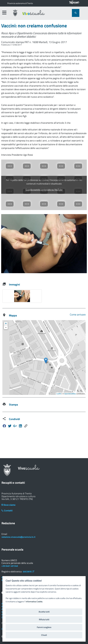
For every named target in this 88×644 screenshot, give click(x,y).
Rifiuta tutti (44, 619)
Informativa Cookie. (34, 602)
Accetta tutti (44, 612)
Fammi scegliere (44, 627)
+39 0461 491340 (10, 566)
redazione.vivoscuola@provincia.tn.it (18, 537)
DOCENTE (28, 572)
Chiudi (44, 635)
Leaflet (59, 394)
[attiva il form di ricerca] (76, 13)
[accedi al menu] (4, 13)
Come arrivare (78, 315)
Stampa (13, 405)
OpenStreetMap (70, 394)
